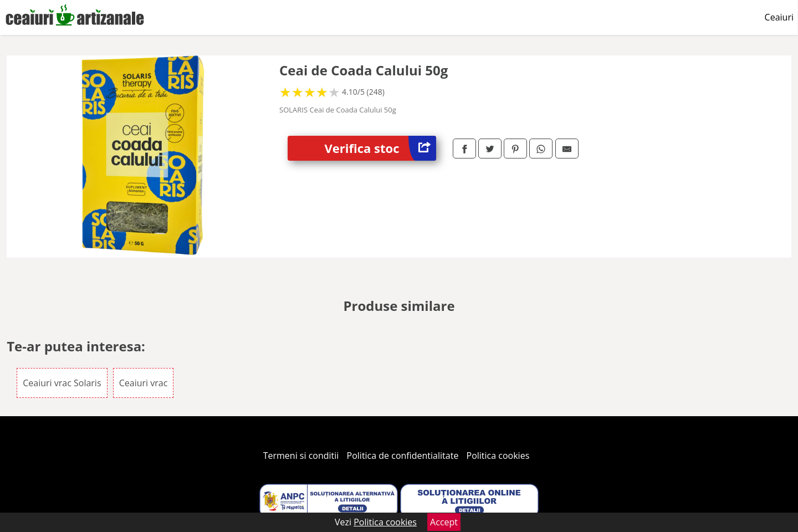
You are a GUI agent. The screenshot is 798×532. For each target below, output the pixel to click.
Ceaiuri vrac (144, 383)
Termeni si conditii (301, 456)
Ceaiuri (779, 17)
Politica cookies (498, 456)
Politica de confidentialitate (403, 456)
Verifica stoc (380, 148)
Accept (444, 522)
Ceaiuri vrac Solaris (62, 383)
